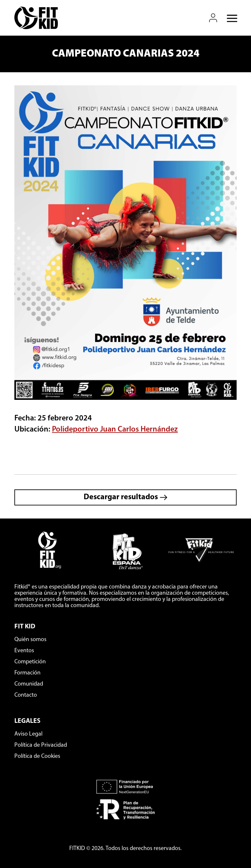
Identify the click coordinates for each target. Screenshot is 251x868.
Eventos (24, 651)
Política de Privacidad (41, 745)
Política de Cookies (37, 756)
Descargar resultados (126, 497)
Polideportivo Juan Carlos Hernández (115, 430)
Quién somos (30, 640)
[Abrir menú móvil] (230, 18)
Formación (27, 673)
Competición (30, 662)
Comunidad (29, 684)
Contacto (26, 695)
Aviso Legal (28, 734)
